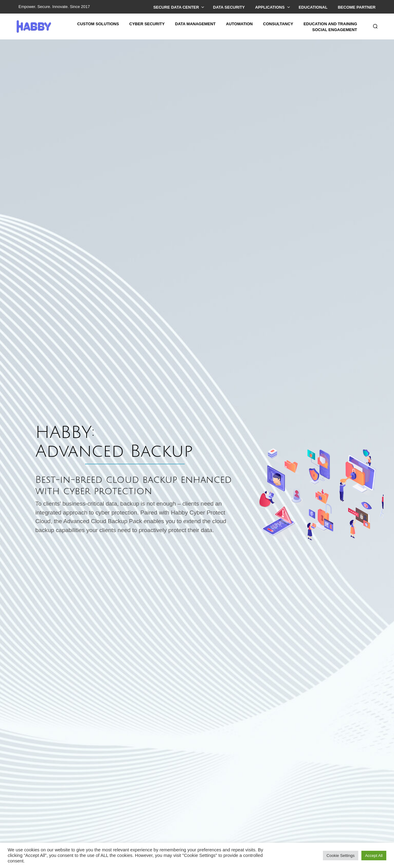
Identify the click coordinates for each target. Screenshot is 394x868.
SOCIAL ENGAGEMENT (335, 30)
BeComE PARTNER (357, 7)
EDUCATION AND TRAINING (330, 24)
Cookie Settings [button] (341, 856)
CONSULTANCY (278, 24)
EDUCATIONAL (313, 7)
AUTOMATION (239, 24)
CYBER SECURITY (147, 24)
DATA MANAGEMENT (195, 24)
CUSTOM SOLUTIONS (98, 24)
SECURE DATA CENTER (176, 7)
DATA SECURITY (229, 7)
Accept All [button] (374, 856)
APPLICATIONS (270, 7)
